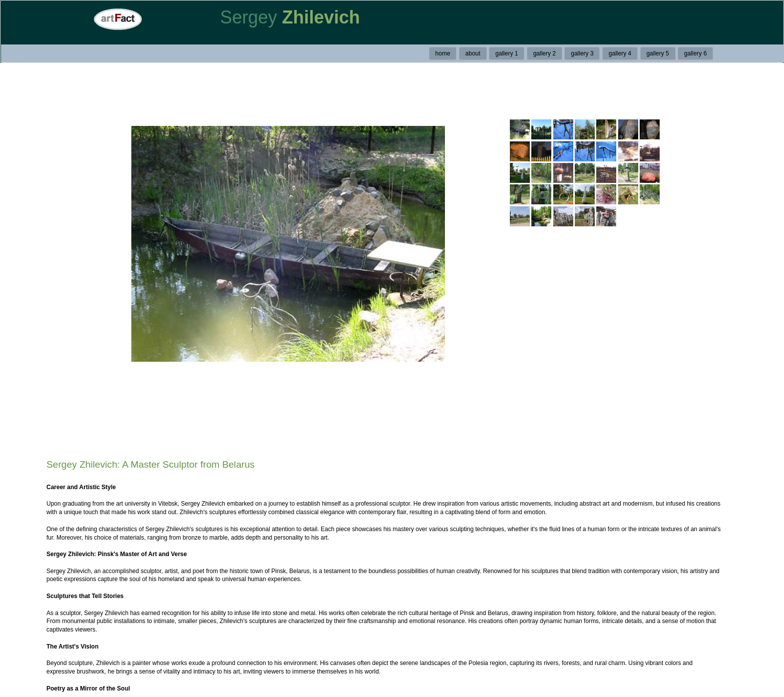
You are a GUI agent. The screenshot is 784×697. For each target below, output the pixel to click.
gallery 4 (620, 53)
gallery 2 (545, 53)
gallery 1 (507, 53)
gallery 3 (582, 53)
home (443, 53)
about (473, 53)
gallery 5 (657, 53)
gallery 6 (695, 53)
